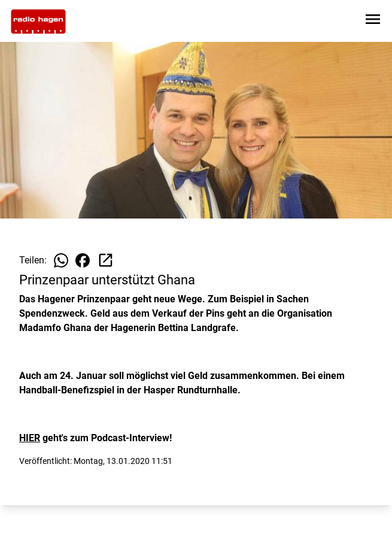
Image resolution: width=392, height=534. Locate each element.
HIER (30, 438)
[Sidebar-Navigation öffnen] (373, 21)
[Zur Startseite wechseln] (38, 22)
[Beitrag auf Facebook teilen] (83, 260)
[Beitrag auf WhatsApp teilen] (61, 260)
